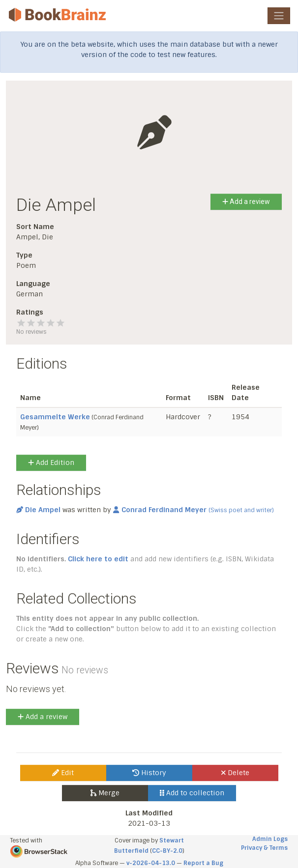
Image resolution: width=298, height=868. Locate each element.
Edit (63, 773)
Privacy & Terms (264, 848)
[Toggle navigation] (279, 16)
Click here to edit (98, 559)
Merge (105, 793)
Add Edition (51, 463)
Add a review (246, 202)
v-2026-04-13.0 (151, 863)
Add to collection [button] (192, 793)
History (149, 773)
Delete (235, 773)
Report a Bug (203, 863)
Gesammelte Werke (55, 417)
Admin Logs (270, 839)
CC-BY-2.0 (167, 851)
